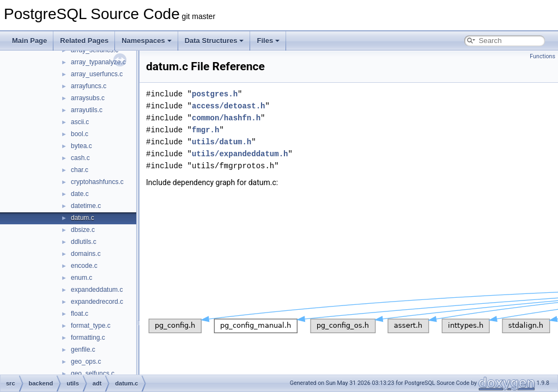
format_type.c (91, 326)
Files (268, 41)
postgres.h (215, 94)
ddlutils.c (84, 242)
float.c (80, 314)
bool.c (80, 134)
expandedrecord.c (97, 302)
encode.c (84, 266)
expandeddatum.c (97, 290)
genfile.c (83, 350)
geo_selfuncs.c (93, 373)
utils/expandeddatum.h (240, 154)
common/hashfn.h (226, 118)
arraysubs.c (88, 98)
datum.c (83, 218)
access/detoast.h (228, 106)
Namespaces (147, 41)
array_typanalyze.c (98, 62)
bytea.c (81, 146)
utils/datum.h (222, 142)
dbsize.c (83, 230)
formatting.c (88, 338)
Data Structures (214, 41)
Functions (542, 56)
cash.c (80, 158)
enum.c (81, 278)
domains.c (86, 254)
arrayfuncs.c (89, 86)
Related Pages (84, 41)
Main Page (29, 41)
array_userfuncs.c (97, 74)
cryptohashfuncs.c (97, 182)
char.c (80, 170)
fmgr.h (205, 130)
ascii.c (80, 122)
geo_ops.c (86, 362)
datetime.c (86, 206)
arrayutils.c (87, 110)
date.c (80, 194)
